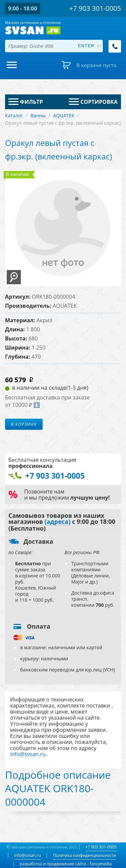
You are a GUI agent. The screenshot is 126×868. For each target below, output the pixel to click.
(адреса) (58, 522)
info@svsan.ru (27, 855)
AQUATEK (64, 115)
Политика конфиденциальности (84, 855)
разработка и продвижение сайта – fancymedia (66, 864)
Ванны (38, 115)
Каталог (14, 115)
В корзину (24, 424)
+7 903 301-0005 (101, 847)
